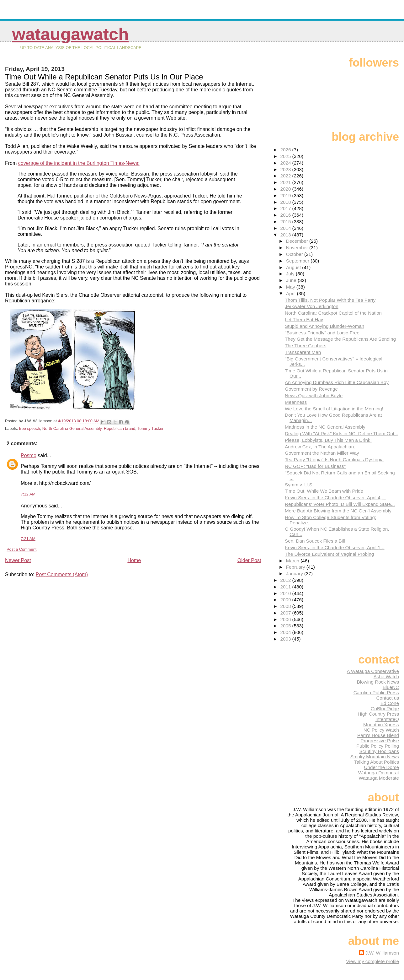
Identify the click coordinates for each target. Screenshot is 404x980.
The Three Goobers (306, 346)
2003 (286, 639)
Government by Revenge (311, 389)
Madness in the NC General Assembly (325, 427)
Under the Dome (382, 767)
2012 (286, 580)
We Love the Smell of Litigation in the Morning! (334, 409)
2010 (286, 593)
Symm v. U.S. (299, 485)
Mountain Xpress (381, 725)
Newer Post (18, 560)
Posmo (29, 455)
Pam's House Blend (378, 735)
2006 (286, 619)
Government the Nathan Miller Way (322, 453)
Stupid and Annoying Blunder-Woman (324, 326)
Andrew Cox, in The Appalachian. (320, 447)
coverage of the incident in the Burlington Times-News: (79, 163)
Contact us (388, 698)
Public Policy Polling (378, 746)
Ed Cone (390, 703)
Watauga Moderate (379, 778)
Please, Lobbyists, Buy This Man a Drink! (328, 440)
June (292, 280)
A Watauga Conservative (373, 671)
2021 (286, 182)
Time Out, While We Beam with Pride (324, 491)
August (294, 267)
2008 (286, 606)
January (295, 574)
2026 (286, 150)
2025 (286, 156)
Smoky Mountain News (375, 757)
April (292, 293)
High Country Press (378, 714)
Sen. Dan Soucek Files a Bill (315, 541)
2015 (286, 222)
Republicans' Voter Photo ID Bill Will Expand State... (340, 504)
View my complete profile (372, 961)
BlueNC (391, 687)
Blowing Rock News (378, 682)
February (296, 567)
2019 (286, 195)
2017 (286, 208)
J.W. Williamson (382, 953)
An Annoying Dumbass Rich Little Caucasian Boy (337, 382)
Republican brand (120, 428)
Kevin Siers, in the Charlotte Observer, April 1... (335, 547)
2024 (286, 163)
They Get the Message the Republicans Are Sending (340, 339)
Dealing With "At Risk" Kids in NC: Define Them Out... (342, 433)
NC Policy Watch (381, 730)
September (298, 261)
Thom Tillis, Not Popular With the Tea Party (330, 300)
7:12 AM (28, 494)
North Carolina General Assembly (72, 428)
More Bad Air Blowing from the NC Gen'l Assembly (338, 511)
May (291, 287)
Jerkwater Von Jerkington (312, 306)
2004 (286, 632)
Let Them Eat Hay (304, 319)
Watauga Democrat (379, 773)
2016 (286, 215)
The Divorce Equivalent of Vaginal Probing (329, 554)
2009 (286, 600)
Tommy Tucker (150, 428)
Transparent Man (303, 352)
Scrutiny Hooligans (379, 751)
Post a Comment (21, 549)
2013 (286, 235)
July (291, 274)
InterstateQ (387, 719)
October (295, 254)
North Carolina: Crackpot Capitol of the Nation (333, 313)
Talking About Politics (377, 762)
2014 (286, 228)
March (293, 561)
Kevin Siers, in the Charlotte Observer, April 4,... (335, 498)
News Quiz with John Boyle (314, 395)
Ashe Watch (386, 677)
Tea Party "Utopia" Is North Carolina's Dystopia (334, 460)
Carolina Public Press (376, 693)
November (298, 248)
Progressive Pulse (380, 741)
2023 (286, 169)
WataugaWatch (71, 34)
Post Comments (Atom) (62, 574)
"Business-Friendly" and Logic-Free (322, 333)
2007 (286, 613)
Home (134, 560)
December (298, 241)
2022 (286, 176)
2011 (286, 587)
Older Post (249, 560)
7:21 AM (28, 539)
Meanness (296, 402)
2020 (286, 189)
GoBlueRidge (385, 709)
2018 (286, 202)
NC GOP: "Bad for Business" (315, 466)
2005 (286, 626)
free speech (30, 428)
